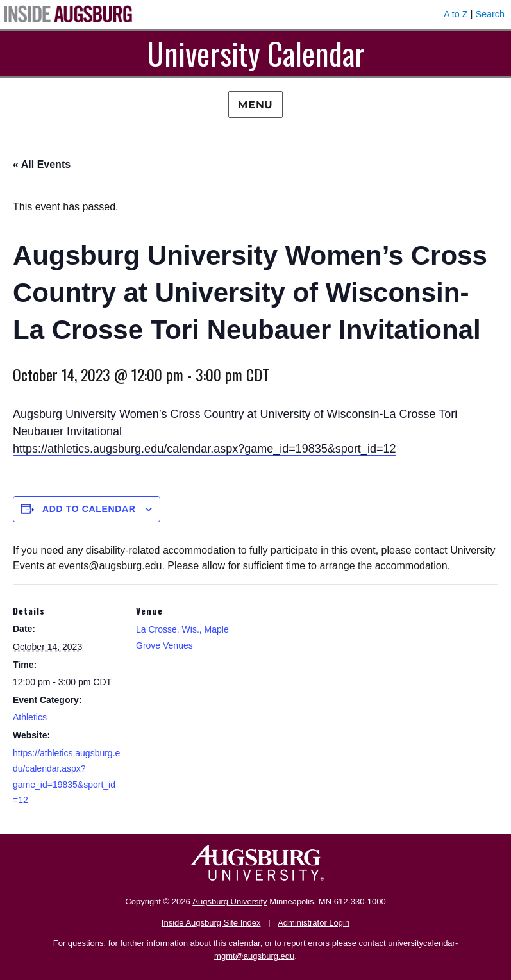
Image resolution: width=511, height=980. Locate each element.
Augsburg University (230, 901)
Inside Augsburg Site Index (211, 923)
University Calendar (256, 53)
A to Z (456, 14)
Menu (255, 105)
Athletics (30, 717)
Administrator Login (314, 923)
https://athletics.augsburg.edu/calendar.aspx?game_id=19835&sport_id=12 (204, 449)
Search (490, 14)
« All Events (42, 164)
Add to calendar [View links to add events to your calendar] (89, 509)
